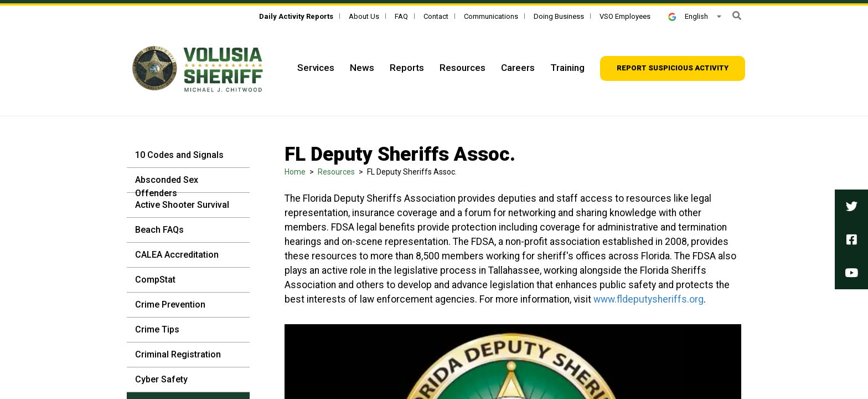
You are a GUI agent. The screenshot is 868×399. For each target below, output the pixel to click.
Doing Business (559, 16)
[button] (737, 16)
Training (567, 68)
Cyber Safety (161, 379)
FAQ (401, 16)
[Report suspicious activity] (673, 68)
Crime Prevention (170, 305)
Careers (518, 68)
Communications (491, 16)
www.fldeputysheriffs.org (649, 299)
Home (295, 172)
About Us (364, 16)
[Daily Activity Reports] (296, 16)
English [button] (688, 16)
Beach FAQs (159, 230)
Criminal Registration (178, 354)
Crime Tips (157, 329)
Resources (463, 68)
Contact (436, 16)
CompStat (155, 280)
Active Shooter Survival (182, 205)
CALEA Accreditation (177, 255)
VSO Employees (625, 16)
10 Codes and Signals (179, 155)
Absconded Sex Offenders (167, 186)
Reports (407, 68)
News (362, 68)
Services (316, 68)
